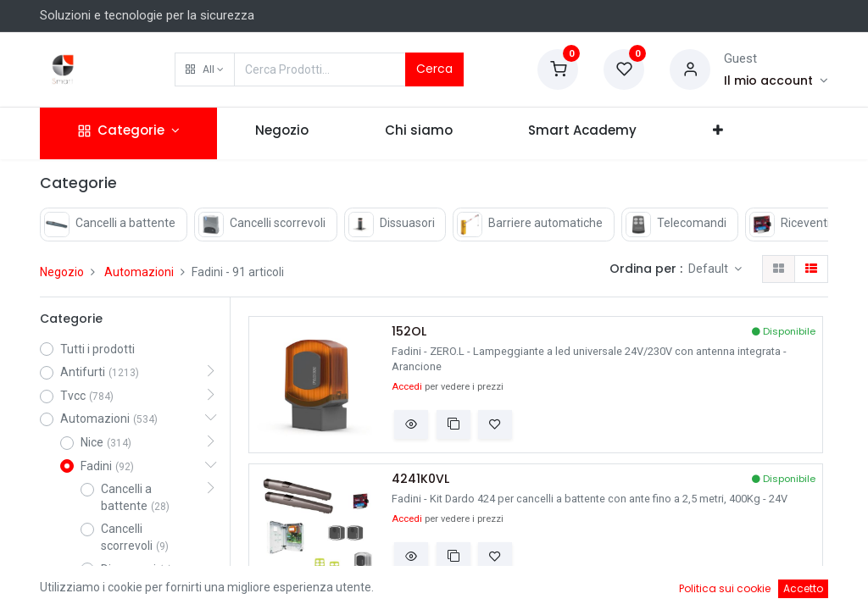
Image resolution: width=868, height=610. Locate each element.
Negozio (62, 272)
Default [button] (709, 269)
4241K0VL (420, 479)
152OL (409, 332)
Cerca (434, 69)
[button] (205, 69)
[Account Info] (776, 80)
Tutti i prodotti (97, 349)
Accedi (407, 387)
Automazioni (139, 272)
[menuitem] (282, 133)
